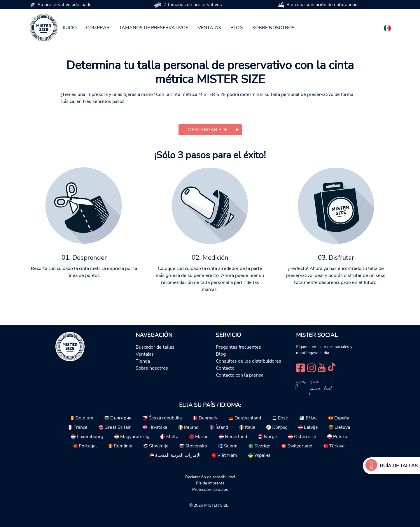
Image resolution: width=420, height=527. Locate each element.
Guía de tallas (399, 466)
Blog (237, 28)
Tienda (143, 361)
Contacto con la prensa (240, 375)
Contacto (225, 368)
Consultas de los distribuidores (249, 361)
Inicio (70, 28)
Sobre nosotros (273, 28)
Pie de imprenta (210, 483)
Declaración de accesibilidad (210, 477)
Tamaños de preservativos (154, 28)
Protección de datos (210, 489)
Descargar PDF (208, 130)
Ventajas (209, 28)
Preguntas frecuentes (238, 347)
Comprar (98, 28)
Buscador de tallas (155, 347)
